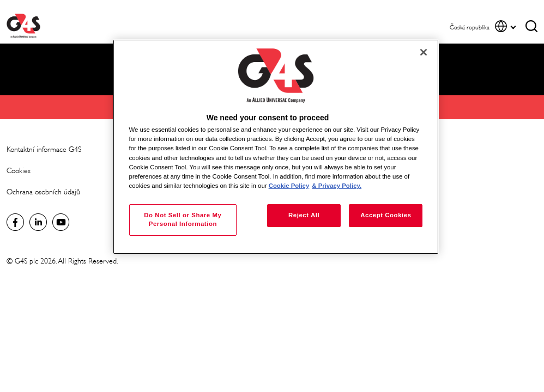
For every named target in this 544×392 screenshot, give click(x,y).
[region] (276, 147)
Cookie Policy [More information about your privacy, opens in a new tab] (289, 186)
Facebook (15, 222)
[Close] (424, 52)
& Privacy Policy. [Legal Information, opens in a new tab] (337, 186)
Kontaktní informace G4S (44, 149)
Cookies (19, 171)
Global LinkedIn (38, 222)
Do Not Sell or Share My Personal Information (183, 219)
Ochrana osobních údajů (43, 192)
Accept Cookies (386, 215)
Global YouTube (61, 222)
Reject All (304, 215)
